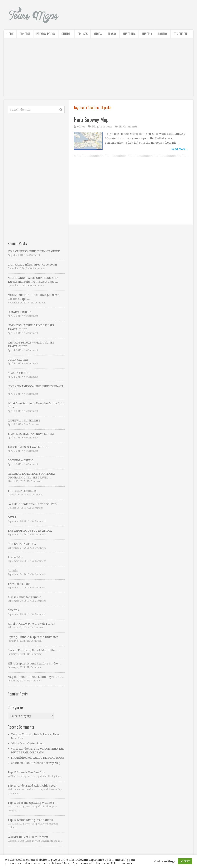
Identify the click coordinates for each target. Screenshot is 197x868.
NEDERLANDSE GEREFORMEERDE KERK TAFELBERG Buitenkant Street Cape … (33, 280)
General (66, 34)
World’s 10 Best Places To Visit (28, 837)
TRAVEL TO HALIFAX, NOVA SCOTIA (31, 434)
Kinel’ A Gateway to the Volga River (31, 624)
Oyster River (36, 743)
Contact (25, 34)
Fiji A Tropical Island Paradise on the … (34, 664)
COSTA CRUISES (18, 360)
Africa (98, 34)
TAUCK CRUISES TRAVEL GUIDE (28, 447)
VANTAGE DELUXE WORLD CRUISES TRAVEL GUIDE (31, 344)
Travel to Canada (19, 584)
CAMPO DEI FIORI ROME (48, 758)
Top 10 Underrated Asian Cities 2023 (32, 786)
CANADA (13, 610)
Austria (147, 34)
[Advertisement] (98, 69)
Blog (95, 127)
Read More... (180, 149)
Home (10, 34)
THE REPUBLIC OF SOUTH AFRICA (30, 531)
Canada (163, 34)
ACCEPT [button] (185, 861)
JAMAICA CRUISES (20, 312)
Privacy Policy (46, 34)
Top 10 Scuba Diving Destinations (30, 820)
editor (81, 127)
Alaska (112, 34)
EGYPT (12, 517)
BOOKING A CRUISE (20, 460)
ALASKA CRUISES (19, 373)
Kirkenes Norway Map (45, 763)
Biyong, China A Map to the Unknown (33, 637)
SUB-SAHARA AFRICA (22, 544)
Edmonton (180, 34)
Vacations (106, 127)
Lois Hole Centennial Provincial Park (33, 504)
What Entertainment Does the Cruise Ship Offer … (36, 405)
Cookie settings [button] (165, 861)
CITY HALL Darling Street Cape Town (32, 265)
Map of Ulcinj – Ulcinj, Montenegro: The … (36, 677)
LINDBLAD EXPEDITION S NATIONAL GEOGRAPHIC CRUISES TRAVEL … (32, 476)
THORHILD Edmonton (22, 491)
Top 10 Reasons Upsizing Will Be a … (33, 803)
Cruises (83, 34)
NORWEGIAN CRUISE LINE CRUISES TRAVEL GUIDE (31, 327)
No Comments (128, 127)
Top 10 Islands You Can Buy (26, 772)
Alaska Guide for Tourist (24, 597)
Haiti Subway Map (91, 119)
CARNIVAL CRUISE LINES (24, 421)
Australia (129, 34)
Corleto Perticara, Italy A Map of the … (33, 650)
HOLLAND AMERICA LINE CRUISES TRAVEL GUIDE (36, 388)
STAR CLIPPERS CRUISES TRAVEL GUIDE (34, 251)
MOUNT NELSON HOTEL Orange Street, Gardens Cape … (33, 297)
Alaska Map (15, 557)
